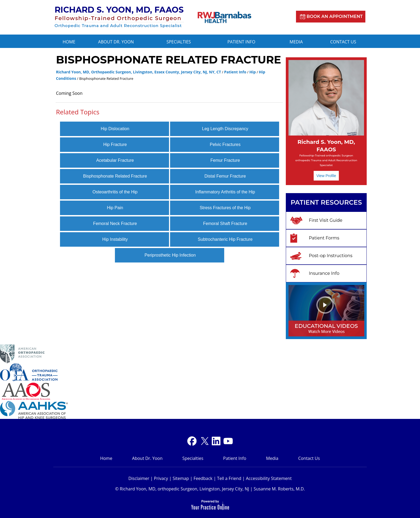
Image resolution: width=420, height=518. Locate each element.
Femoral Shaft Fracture (225, 224)
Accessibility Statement (269, 478)
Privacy (161, 478)
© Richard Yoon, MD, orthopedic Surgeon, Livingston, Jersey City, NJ (182, 489)
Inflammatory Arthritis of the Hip (225, 192)
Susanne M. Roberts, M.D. (279, 489)
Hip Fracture (115, 144)
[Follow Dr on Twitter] (204, 441)
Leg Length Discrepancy (225, 129)
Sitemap (181, 478)
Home (69, 42)
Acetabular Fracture (115, 160)
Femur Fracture (225, 160)
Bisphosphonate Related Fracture (115, 176)
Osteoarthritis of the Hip (115, 192)
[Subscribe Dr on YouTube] (216, 441)
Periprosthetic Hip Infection (170, 255)
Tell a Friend (229, 478)
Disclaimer (139, 478)
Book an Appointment (335, 16)
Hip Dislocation (115, 129)
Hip (253, 72)
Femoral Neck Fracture (115, 224)
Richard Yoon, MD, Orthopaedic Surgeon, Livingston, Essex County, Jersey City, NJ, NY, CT (138, 72)
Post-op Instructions (331, 256)
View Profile (326, 176)
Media (296, 42)
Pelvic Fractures (225, 144)
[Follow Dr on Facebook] (192, 441)
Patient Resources (326, 202)
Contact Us (343, 42)
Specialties (179, 42)
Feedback (203, 478)
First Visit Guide (326, 220)
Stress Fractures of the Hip (225, 208)
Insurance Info (324, 273)
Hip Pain (115, 208)
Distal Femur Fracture (225, 176)
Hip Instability (115, 239)
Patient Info (241, 42)
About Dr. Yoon (116, 42)
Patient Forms (324, 238)
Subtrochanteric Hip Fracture (225, 239)
